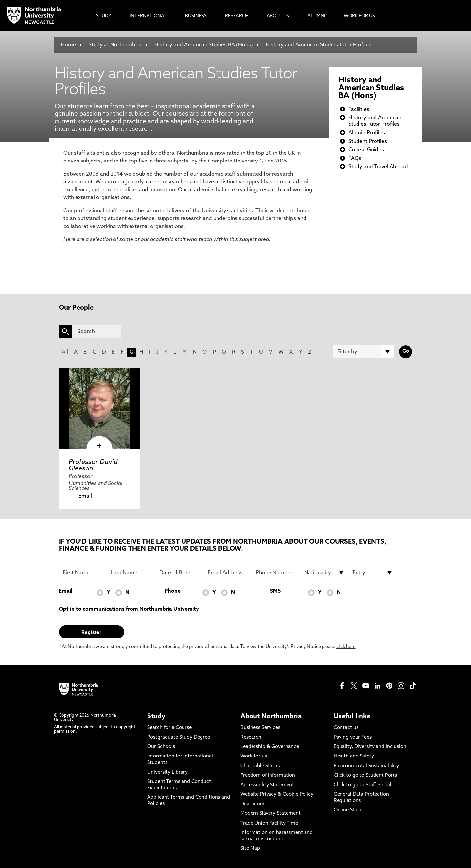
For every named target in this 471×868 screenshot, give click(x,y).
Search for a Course (169, 728)
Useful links (352, 717)
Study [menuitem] (104, 16)
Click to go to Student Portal (366, 776)
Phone (173, 591)
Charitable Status (260, 766)
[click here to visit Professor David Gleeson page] (99, 409)
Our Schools (161, 747)
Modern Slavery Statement (270, 814)
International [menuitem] (148, 16)
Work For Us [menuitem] (359, 16)
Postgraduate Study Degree (179, 737)
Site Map (250, 849)
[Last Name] (131, 573)
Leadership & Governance (270, 747)
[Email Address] (228, 573)
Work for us (254, 756)
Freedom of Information (268, 776)
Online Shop (348, 810)
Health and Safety (354, 756)
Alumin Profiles (367, 133)
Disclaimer (253, 804)
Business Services (260, 728)
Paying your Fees (353, 737)
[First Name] (83, 573)
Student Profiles (368, 142)
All (65, 352)
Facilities (359, 110)
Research (251, 737)
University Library (167, 772)
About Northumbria (271, 717)
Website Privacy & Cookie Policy (277, 795)
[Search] (97, 332)
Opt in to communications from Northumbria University (129, 609)
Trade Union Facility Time (269, 823)
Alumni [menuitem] (316, 16)
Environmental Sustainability (366, 766)
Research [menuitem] (237, 16)
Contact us (346, 728)
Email (85, 496)
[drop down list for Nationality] (324, 573)
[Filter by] (364, 352)
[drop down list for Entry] (373, 573)
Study (156, 717)
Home (68, 45)
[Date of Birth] (180, 573)
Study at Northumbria (115, 45)
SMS (275, 591)
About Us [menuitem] (278, 16)
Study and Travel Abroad (378, 167)
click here (346, 647)
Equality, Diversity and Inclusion (370, 747)
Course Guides (366, 150)
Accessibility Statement (267, 785)
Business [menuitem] (196, 16)
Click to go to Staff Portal (362, 785)
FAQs (355, 159)
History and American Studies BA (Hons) (204, 45)
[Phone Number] (276, 573)
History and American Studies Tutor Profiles (318, 45)
